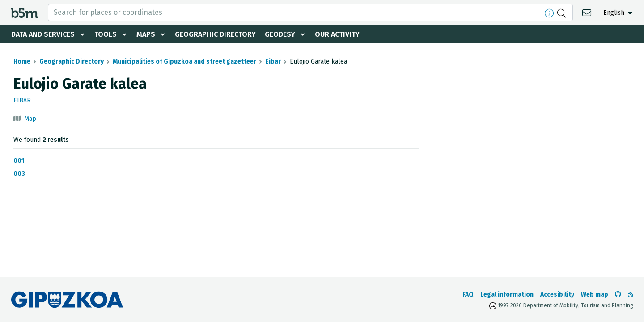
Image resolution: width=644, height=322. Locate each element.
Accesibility (557, 294)
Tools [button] (106, 34)
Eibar (273, 61)
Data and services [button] (43, 34)
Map (30, 119)
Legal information (507, 294)
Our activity (337, 34)
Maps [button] (146, 34)
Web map (595, 294)
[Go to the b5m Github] (618, 294)
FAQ (468, 294)
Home (22, 61)
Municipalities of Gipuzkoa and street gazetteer (184, 61)
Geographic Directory (215, 34)
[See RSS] (631, 294)
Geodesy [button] (280, 34)
